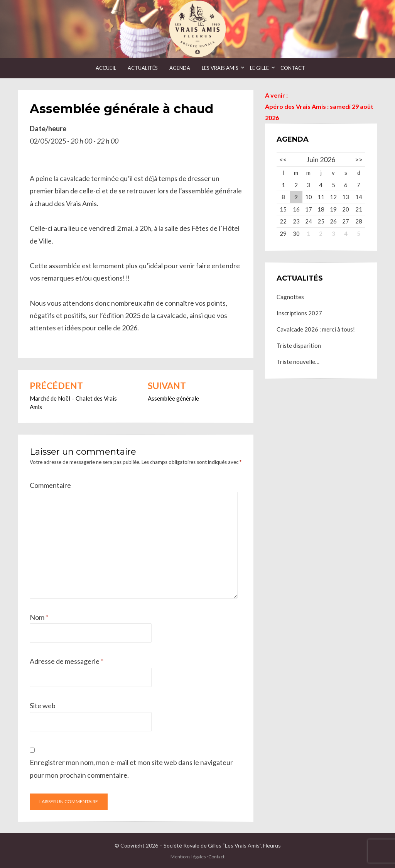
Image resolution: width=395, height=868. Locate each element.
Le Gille (259, 68)
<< (283, 159)
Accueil (106, 68)
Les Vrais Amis (220, 68)
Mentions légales (188, 857)
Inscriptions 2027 (299, 313)
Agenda (180, 68)
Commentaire (50, 485)
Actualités (143, 68)
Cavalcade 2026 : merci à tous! (316, 329)
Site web (43, 706)
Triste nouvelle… (298, 362)
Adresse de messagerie (67, 661)
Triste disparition (299, 345)
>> (359, 159)
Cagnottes (290, 297)
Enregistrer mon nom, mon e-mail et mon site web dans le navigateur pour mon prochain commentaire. (131, 768)
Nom (39, 617)
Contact (293, 68)
